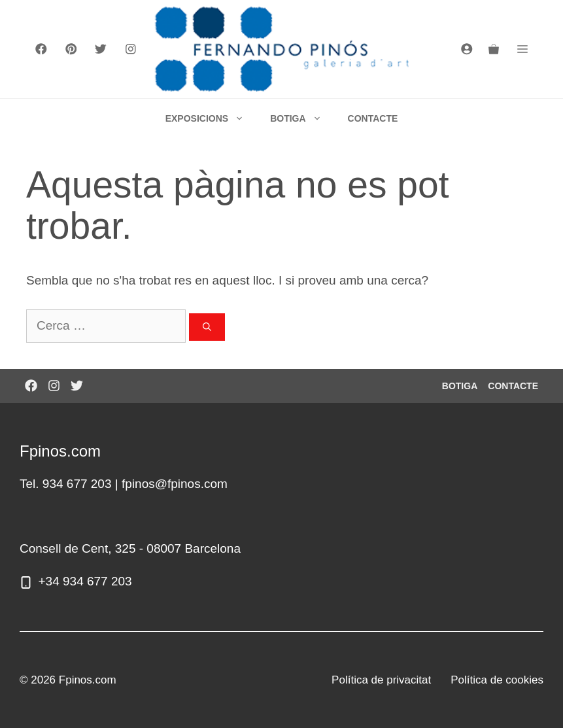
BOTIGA (302, 118)
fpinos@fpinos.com (175, 484)
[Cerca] (207, 327)
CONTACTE (373, 118)
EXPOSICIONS (211, 118)
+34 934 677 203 (85, 581)
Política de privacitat (381, 680)
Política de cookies (497, 680)
